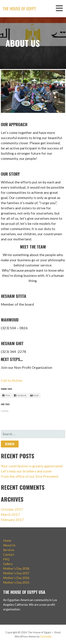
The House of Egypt (19, 8)
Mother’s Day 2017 (16, 573)
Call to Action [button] (12, 380)
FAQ (6, 559)
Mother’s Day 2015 (16, 582)
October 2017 (12, 509)
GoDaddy (46, 636)
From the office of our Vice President (30, 476)
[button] (60, 8)
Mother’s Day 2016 (16, 578)
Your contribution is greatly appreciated (32, 466)
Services (9, 550)
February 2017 (12, 520)
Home (7, 540)
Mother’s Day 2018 (16, 568)
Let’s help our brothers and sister (26, 471)
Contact (9, 554)
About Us (9, 545)
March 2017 (10, 514)
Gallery (8, 564)
